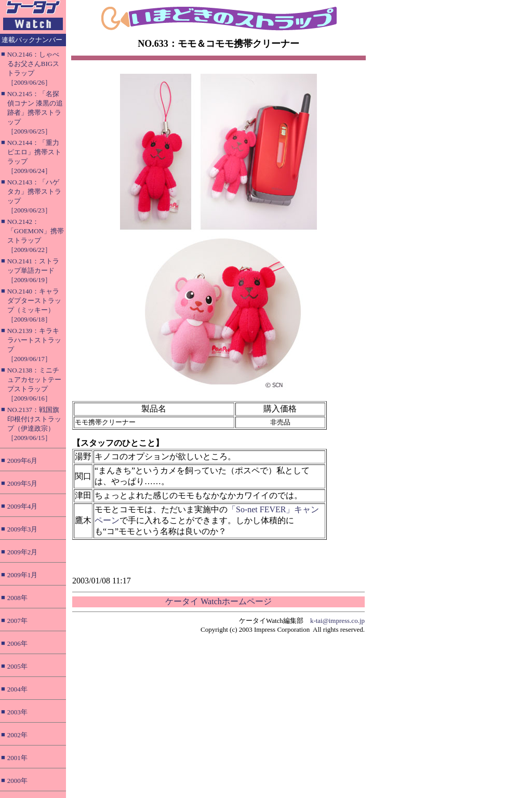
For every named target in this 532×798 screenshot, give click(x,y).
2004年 (17, 689)
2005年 (17, 666)
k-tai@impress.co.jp (337, 621)
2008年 (17, 598)
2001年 (17, 758)
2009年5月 (23, 483)
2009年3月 (23, 529)
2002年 (17, 735)
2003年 (17, 712)
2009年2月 (23, 552)
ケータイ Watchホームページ (218, 601)
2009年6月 (23, 461)
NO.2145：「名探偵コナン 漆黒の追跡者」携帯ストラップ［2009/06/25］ (35, 112)
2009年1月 (23, 575)
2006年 (17, 643)
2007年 (17, 621)
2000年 (17, 781)
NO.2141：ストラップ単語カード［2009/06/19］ (33, 270)
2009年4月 (23, 506)
